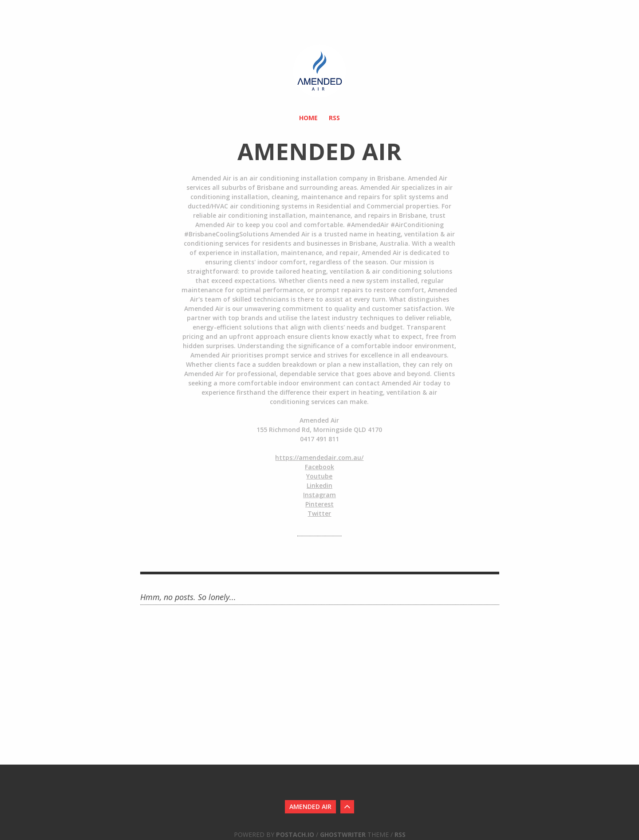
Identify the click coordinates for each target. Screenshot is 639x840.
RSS (334, 118)
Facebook (319, 467)
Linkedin (319, 485)
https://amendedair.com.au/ (319, 457)
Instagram (319, 495)
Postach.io (295, 834)
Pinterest (319, 504)
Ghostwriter (343, 834)
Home (308, 118)
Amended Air (310, 807)
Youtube (319, 476)
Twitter (319, 513)
